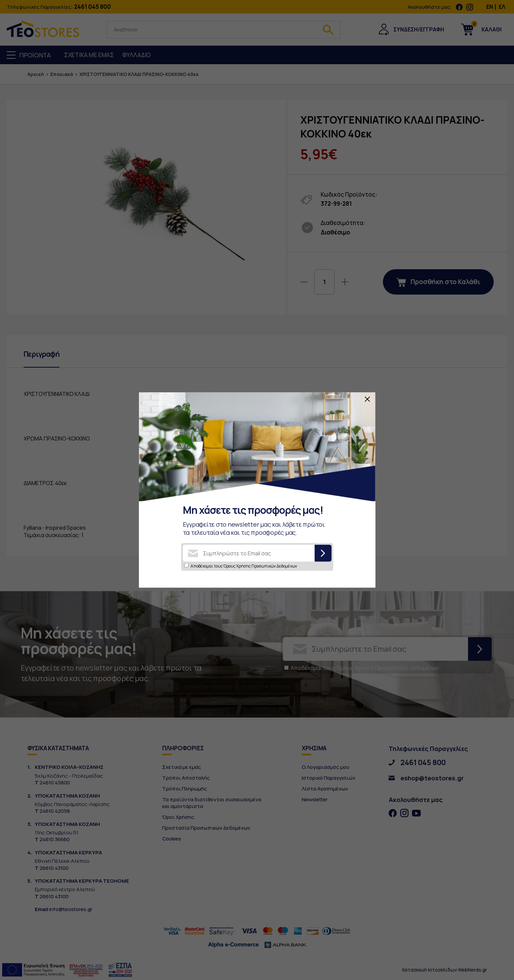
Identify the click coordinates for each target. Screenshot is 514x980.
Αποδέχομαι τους (244, 566)
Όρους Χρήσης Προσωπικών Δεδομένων (260, 566)
